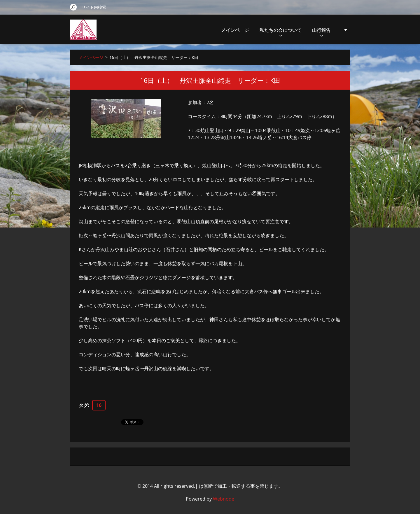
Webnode (224, 499)
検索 (73, 7)
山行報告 (321, 32)
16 (99, 405)
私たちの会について (281, 32)
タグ (83, 405)
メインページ (235, 30)
